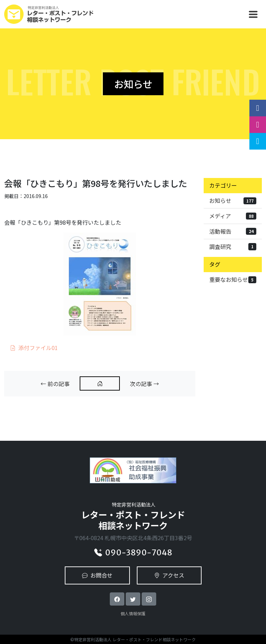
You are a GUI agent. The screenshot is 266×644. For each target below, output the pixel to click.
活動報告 (233, 231)
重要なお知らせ (233, 279)
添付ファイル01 (34, 348)
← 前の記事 (55, 384)
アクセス (169, 575)
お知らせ (233, 200)
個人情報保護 (133, 613)
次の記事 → (144, 384)
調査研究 (233, 247)
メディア (233, 216)
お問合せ (97, 575)
